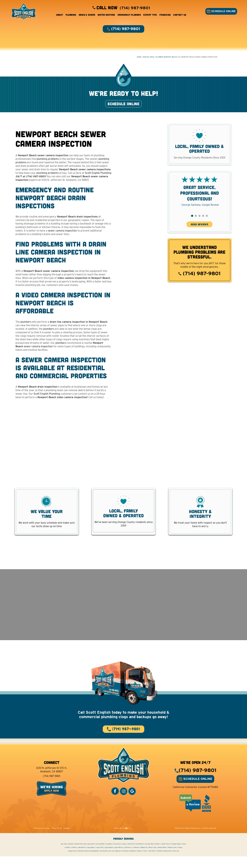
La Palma (74, 859)
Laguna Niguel (109, 859)
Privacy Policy (57, 840)
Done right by (123, 840)
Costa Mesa (109, 856)
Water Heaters (106, 16)
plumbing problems (48, 166)
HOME (139, 59)
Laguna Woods (118, 859)
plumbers (26, 329)
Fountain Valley (149, 856)
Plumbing (71, 16)
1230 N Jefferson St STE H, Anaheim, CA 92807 (52, 781)
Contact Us (180, 16)
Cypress (124, 856)
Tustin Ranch (152, 863)
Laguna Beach (91, 859)
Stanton (139, 863)
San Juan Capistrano (115, 863)
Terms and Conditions (42, 840)
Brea (85, 856)
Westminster (167, 863)
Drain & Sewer (87, 16)
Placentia (81, 863)
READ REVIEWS (199, 231)
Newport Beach (162, 859)
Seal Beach (133, 863)
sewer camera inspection (63, 238)
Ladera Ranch (81, 859)
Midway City (144, 859)
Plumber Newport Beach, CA (168, 59)
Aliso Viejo (64, 856)
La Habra (67, 859)
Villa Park (160, 863)
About (60, 16)
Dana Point (131, 856)
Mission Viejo (153, 859)
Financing (165, 16)
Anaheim (71, 856)
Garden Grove (165, 856)
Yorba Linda (176, 863)
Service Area (148, 59)
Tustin (145, 863)
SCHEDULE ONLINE (220, 12)
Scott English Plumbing (98, 180)
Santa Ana (125, 863)
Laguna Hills (100, 859)
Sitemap (66, 840)
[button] (192, 223)
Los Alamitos (136, 859)
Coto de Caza (117, 856)
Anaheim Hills (79, 856)
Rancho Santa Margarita (92, 863)
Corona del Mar (100, 856)
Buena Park (91, 856)
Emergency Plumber (129, 16)
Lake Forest (127, 859)
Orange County (72, 863)
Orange (180, 859)
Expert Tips (150, 16)
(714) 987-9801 (199, 281)
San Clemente (104, 863)
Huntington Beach (176, 856)
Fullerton (158, 856)
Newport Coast (172, 859)
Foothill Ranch (140, 856)
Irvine (184, 856)
